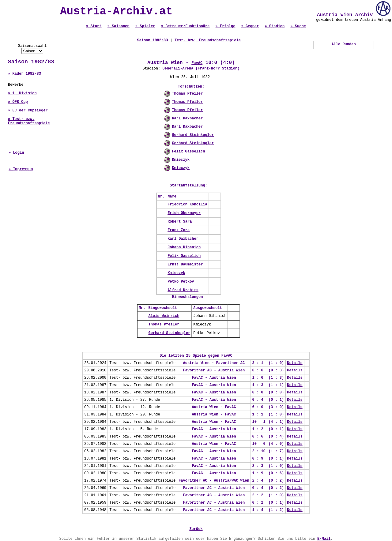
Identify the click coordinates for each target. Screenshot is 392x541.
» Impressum (21, 169)
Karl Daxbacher (187, 118)
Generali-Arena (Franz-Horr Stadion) (201, 69)
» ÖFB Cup (18, 102)
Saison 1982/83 (31, 62)
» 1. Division (22, 93)
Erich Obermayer (184, 213)
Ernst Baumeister (185, 265)
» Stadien (275, 26)
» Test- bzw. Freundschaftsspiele (29, 121)
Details (295, 363)
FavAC (197, 63)
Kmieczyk (181, 160)
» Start (94, 26)
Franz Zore (179, 230)
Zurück (196, 529)
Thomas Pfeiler (187, 94)
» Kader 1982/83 (24, 74)
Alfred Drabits (183, 290)
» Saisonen (119, 26)
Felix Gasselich (188, 152)
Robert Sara (180, 222)
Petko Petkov (181, 282)
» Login (16, 153)
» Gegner (250, 26)
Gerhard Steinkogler (193, 135)
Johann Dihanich (184, 247)
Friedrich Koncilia (187, 205)
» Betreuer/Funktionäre (185, 26)
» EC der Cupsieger (28, 111)
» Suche (298, 26)
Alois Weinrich (164, 316)
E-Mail (324, 539)
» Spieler (145, 26)
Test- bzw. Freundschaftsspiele (208, 40)
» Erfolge (226, 26)
